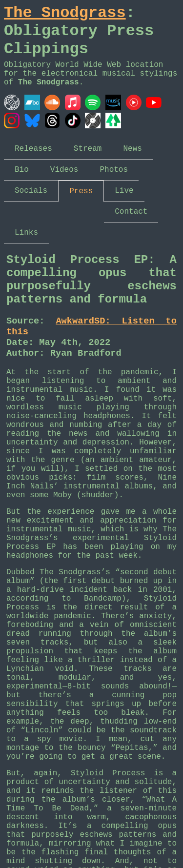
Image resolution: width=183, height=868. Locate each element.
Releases (33, 149)
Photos (114, 170)
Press (81, 191)
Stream (88, 149)
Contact (131, 212)
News (132, 149)
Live (124, 191)
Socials (31, 191)
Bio (22, 170)
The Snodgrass (65, 13)
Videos (64, 170)
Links (26, 233)
